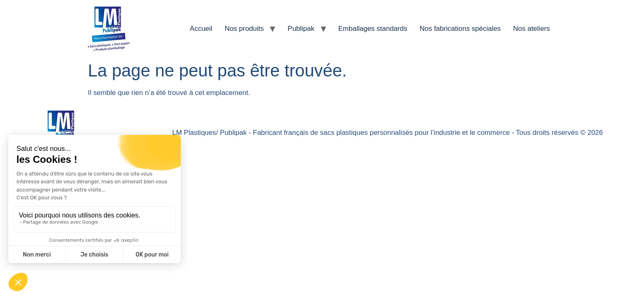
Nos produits (244, 29)
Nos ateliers (531, 29)
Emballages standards (373, 29)
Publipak (301, 29)
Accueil (201, 29)
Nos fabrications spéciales (460, 29)
